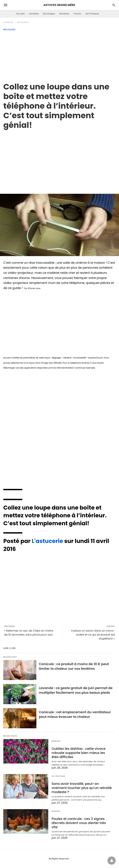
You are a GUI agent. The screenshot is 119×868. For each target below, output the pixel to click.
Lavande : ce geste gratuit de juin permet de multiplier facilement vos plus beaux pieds (76, 690)
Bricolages (49, 14)
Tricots (77, 14)
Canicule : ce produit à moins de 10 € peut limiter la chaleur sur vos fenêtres (74, 666)
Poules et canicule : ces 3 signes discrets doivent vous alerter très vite (79, 823)
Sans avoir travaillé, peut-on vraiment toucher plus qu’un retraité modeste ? (82, 788)
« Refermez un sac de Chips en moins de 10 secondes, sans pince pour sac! (29, 633)
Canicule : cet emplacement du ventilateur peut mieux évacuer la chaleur (75, 714)
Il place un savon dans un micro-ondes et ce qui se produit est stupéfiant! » (93, 635)
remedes (34, 14)
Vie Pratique (92, 14)
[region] (59, 158)
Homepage (8, 22)
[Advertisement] (59, 56)
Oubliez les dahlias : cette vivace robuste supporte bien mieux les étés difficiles (79, 753)
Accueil (21, 14)
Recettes (64, 14)
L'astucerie (47, 541)
